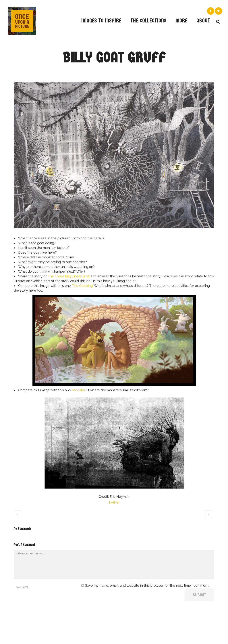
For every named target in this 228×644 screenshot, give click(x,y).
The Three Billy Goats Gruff (69, 276)
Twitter (114, 502)
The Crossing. (83, 286)
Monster (79, 390)
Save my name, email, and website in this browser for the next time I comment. (147, 585)
